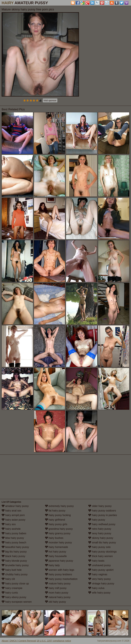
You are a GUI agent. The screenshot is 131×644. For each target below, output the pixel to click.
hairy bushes (54, 538)
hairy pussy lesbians (59, 574)
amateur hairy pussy (15, 506)
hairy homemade (57, 547)
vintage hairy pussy (101, 584)
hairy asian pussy (13, 520)
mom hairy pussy (57, 593)
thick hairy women (101, 556)
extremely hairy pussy (59, 506)
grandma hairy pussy (59, 529)
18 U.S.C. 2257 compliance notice (54, 641)
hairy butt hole (12, 570)
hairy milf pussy (56, 588)
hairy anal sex (11, 511)
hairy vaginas (98, 574)
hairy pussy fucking (58, 515)
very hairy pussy (99, 579)
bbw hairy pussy (13, 538)
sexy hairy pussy (100, 533)
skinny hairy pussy (101, 538)
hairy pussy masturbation (61, 579)
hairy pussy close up (15, 584)
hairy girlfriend (55, 520)
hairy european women (17, 602)
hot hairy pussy (56, 552)
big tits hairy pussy (14, 552)
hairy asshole (11, 529)
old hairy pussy (56, 602)
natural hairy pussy (58, 597)
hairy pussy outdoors (102, 511)
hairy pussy (97, 520)
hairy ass (9, 524)
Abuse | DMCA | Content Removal (19, 641)
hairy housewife (56, 556)
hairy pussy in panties (103, 515)
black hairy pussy (13, 556)
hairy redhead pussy (102, 524)
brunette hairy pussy (15, 565)
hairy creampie (12, 588)
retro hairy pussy (100, 529)
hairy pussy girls (56, 524)
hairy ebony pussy (14, 597)
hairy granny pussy (58, 533)
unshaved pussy (99, 565)
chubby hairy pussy (15, 574)
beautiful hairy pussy (15, 547)
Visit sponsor (50, 100)
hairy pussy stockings (102, 552)
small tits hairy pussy (102, 542)
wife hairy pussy (99, 593)
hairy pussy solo (99, 547)
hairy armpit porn (13, 515)
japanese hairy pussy (59, 561)
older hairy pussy (100, 506)
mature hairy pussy (58, 584)
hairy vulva (96, 588)
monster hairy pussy (59, 542)
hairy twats (96, 561)
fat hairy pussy (55, 511)
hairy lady (52, 565)
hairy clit (8, 579)
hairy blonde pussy (14, 561)
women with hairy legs (60, 570)
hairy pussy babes (14, 533)
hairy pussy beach (14, 542)
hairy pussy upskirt (101, 570)
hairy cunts (10, 593)
